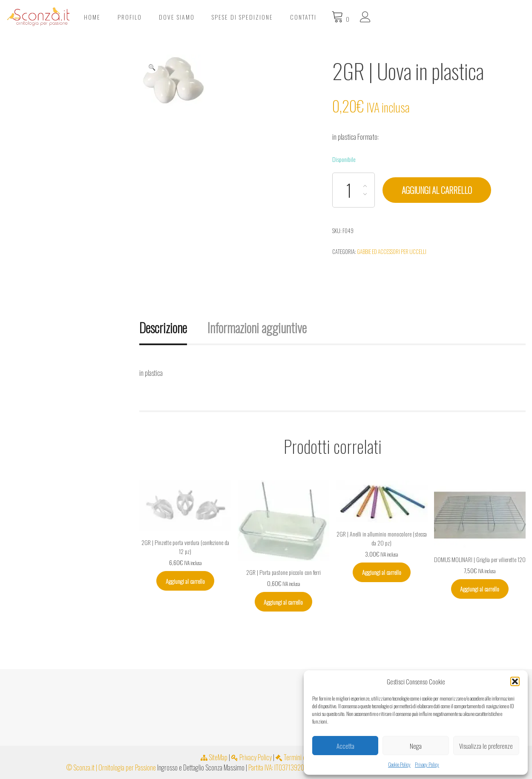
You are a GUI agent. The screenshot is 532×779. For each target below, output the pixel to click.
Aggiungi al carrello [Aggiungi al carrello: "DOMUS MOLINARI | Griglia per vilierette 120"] (480, 589)
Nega (416, 746)
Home (230, 17)
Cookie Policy (399, 764)
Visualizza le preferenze (486, 746)
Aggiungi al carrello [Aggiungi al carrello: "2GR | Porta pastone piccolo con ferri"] (283, 602)
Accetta (345, 746)
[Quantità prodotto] (354, 190)
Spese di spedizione (380, 17)
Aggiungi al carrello (437, 190)
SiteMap (214, 757)
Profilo (267, 17)
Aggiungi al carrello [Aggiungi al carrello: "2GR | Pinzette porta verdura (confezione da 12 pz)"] (185, 581)
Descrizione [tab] (163, 327)
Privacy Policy (427, 764)
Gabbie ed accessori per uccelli (392, 251)
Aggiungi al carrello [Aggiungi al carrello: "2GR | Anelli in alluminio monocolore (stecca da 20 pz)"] (382, 572)
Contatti (441, 17)
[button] (515, 681)
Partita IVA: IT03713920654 (281, 767)
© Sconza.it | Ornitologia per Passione (111, 767)
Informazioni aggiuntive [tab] (257, 327)
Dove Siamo (314, 17)
